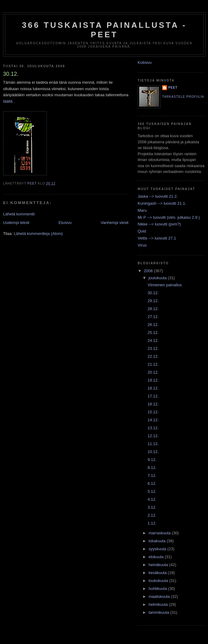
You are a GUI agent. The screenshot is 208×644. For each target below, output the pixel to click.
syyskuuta (158, 549)
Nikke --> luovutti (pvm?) (159, 224)
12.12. (153, 436)
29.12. (153, 301)
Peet (173, 88)
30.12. (153, 293)
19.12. (153, 380)
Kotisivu (145, 62)
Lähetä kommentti (19, 214)
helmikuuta (159, 604)
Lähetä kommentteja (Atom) (38, 234)
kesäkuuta (158, 573)
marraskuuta (160, 533)
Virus (142, 245)
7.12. (152, 476)
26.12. (153, 325)
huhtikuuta (158, 589)
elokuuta (157, 557)
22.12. (153, 356)
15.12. (153, 412)
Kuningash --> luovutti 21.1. (162, 203)
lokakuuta (158, 541)
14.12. (153, 420)
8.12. (152, 468)
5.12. (152, 491)
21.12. (153, 364)
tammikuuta (160, 612)
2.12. (152, 515)
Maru (142, 210)
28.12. (153, 309)
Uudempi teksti (16, 223)
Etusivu (65, 223)
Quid (142, 231)
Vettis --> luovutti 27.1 (157, 238)
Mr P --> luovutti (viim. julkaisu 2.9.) (169, 217)
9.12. (152, 460)
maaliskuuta (160, 596)
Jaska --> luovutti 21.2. (158, 196)
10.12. (153, 452)
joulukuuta (158, 278)
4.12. (152, 499)
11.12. (153, 444)
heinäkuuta (159, 565)
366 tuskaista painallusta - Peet (104, 30)
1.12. (152, 523)
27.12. (153, 317)
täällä (8, 101)
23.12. (153, 348)
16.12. (153, 404)
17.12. (153, 396)
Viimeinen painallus (165, 285)
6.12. (152, 483)
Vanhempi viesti (115, 223)
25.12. (153, 333)
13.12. (153, 428)
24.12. (153, 340)
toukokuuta (159, 581)
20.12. (153, 372)
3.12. (152, 507)
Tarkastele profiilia (183, 97)
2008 (149, 271)
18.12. (153, 388)
